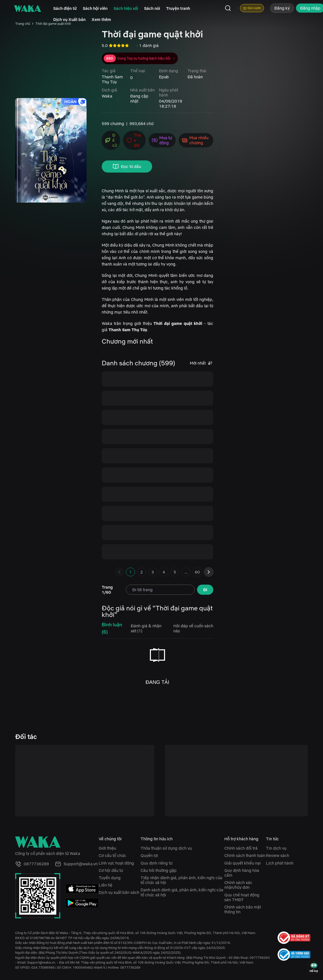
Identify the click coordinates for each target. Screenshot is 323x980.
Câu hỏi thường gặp (159, 870)
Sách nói (152, 8)
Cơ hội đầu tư (111, 870)
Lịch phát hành (280, 863)
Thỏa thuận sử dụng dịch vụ (166, 848)
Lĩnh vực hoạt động (116, 863)
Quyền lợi (149, 855)
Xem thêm (101, 19)
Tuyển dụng (110, 878)
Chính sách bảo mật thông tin (243, 909)
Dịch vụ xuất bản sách (119, 892)
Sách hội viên (95, 8)
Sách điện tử (65, 8)
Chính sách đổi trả (241, 848)
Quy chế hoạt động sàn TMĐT (242, 897)
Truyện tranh (178, 8)
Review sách (278, 855)
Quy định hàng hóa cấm (242, 873)
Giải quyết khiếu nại (243, 863)
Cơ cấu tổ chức (112, 855)
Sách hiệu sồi (126, 8)
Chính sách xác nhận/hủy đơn (238, 885)
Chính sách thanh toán (245, 855)
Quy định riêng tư (156, 863)
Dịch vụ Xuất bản (69, 19)
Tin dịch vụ (276, 848)
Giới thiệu (107, 848)
